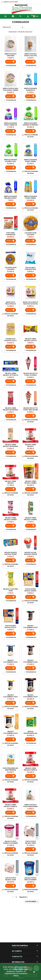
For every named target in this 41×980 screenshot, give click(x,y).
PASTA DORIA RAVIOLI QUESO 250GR (30, 591)
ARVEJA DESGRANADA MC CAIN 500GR (31, 733)
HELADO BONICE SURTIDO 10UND (11, 553)
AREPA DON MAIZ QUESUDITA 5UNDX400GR (31, 90)
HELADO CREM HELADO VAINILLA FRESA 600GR (31, 770)
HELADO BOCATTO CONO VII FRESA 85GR (31, 375)
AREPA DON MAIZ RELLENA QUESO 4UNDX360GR (10, 198)
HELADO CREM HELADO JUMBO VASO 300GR (31, 483)
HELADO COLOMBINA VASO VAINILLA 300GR (10, 662)
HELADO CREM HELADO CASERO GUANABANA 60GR (31, 520)
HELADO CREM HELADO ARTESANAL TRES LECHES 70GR (11, 446)
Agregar (11, 62)
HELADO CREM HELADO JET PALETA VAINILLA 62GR (11, 375)
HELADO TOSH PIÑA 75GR (10, 590)
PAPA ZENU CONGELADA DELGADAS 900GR (10, 235)
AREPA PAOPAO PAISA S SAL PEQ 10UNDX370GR (31, 56)
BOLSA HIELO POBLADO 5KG (30, 268)
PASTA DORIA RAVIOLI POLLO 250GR (10, 627)
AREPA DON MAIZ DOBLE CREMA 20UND (31, 198)
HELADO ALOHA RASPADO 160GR (31, 553)
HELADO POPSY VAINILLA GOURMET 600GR (11, 843)
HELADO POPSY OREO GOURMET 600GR (30, 880)
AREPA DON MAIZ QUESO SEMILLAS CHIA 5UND (10, 125)
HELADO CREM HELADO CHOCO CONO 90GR (31, 341)
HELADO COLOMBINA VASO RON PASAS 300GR (10, 697)
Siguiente (24, 897)
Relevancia (13, 27)
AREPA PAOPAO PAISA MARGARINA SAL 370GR (31, 806)
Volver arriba (32, 902)
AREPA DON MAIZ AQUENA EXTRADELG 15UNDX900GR (31, 125)
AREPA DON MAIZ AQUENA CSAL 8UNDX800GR (10, 161)
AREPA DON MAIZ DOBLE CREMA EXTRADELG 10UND (30, 161)
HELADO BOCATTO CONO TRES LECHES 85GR (31, 410)
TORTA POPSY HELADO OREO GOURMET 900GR (30, 843)
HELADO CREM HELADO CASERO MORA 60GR (10, 520)
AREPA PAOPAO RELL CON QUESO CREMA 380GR (11, 90)
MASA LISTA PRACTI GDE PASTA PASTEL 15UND (30, 304)
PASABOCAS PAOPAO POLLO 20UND (10, 341)
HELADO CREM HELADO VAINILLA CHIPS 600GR (10, 806)
